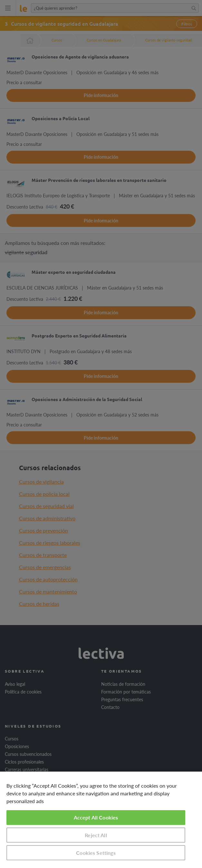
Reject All (96, 835)
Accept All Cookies (96, 817)
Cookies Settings (96, 853)
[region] (101, 820)
